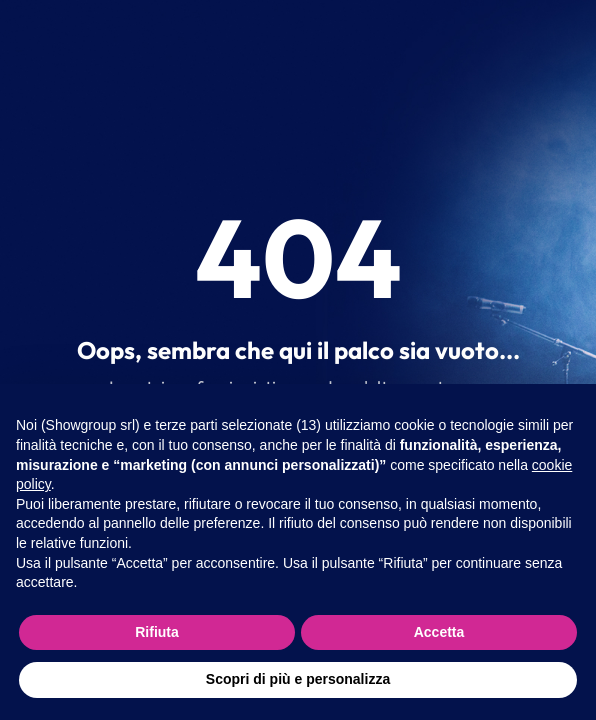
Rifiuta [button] (157, 632)
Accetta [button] (439, 632)
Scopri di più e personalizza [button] (298, 679)
